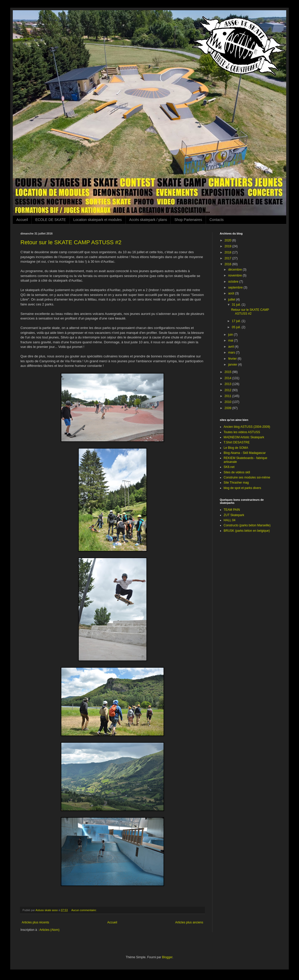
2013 (228, 384)
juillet (232, 300)
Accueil (22, 220)
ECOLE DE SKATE (51, 220)
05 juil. (237, 327)
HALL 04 (229, 520)
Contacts (217, 220)
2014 (228, 378)
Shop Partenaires (188, 220)
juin (231, 335)
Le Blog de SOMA (236, 448)
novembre (235, 275)
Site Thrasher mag (236, 483)
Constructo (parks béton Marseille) (247, 525)
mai (231, 340)
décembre (235, 270)
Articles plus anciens (189, 922)
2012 (228, 390)
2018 (228, 252)
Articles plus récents (35, 922)
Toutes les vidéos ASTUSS (242, 432)
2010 (228, 402)
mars (232, 353)
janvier (233, 365)
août (232, 293)
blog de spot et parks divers (242, 488)
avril (231, 347)
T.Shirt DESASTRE (237, 442)
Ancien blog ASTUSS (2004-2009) (247, 427)
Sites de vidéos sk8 (237, 472)
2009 (228, 408)
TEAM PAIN (232, 510)
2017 (228, 258)
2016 (228, 264)
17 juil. (237, 321)
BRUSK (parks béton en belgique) (247, 531)
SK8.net (229, 467)
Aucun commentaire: (84, 910)
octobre (234, 282)
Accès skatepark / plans (148, 220)
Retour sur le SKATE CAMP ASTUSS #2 (71, 242)
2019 (228, 246)
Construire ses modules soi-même (247, 477)
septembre (236, 287)
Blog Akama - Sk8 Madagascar (245, 453)
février (233, 359)
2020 (228, 240)
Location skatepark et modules (98, 220)
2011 (228, 396)
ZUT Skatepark (234, 515)
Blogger (167, 957)
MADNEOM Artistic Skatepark (244, 437)
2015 (228, 372)
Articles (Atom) (49, 930)
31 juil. (237, 305)
